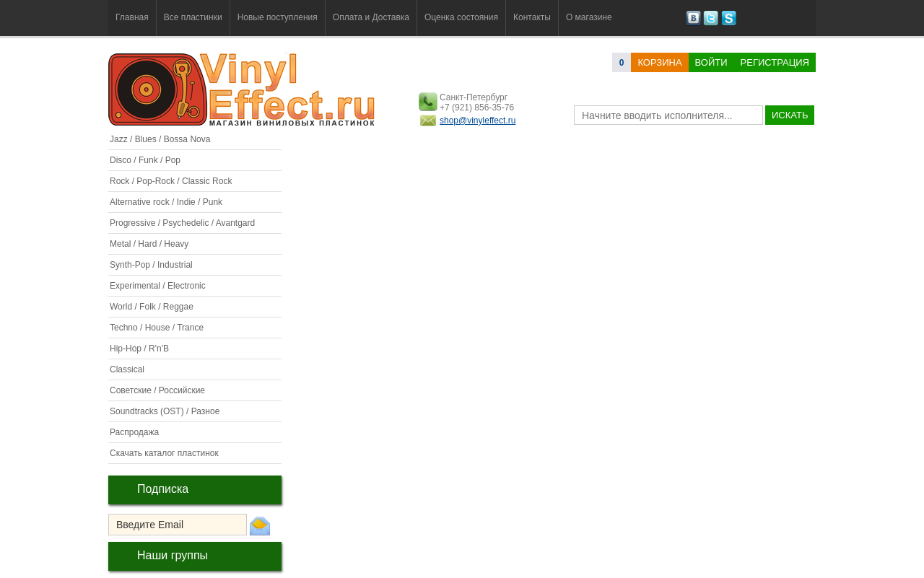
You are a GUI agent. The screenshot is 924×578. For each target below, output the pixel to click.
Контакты (532, 17)
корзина (659, 62)
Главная (132, 17)
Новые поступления (278, 17)
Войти (711, 62)
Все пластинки (193, 17)
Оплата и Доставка (371, 17)
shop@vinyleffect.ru (478, 121)
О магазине (589, 17)
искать (790, 115)
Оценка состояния (461, 17)
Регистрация (775, 62)
